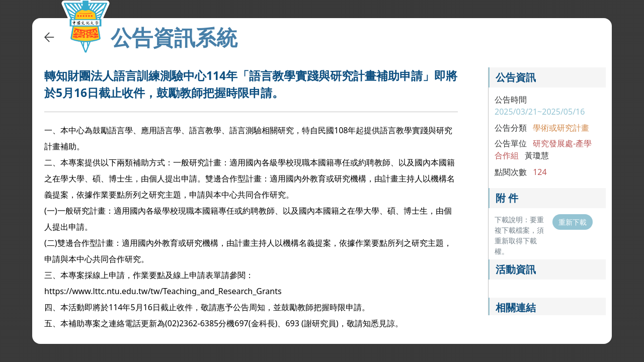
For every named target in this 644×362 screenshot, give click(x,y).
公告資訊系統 (174, 37)
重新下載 (573, 222)
